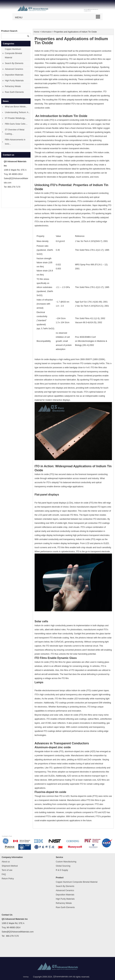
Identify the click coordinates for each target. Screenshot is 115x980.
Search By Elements (14, 63)
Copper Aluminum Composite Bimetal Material (13, 53)
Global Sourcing (63, 866)
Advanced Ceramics (14, 69)
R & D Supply (62, 870)
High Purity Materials (14, 81)
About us (6, 862)
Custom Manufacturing (66, 862)
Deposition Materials (14, 75)
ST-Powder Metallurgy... (16, 118)
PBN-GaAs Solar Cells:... (16, 124)
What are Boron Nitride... (16, 107)
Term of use (7, 870)
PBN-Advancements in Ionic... (15, 142)
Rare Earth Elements (14, 92)
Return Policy (8, 879)
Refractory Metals (13, 86)
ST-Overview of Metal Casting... (15, 132)
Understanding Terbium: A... (17, 112)
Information (47, 32)
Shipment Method (10, 866)
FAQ (4, 874)
